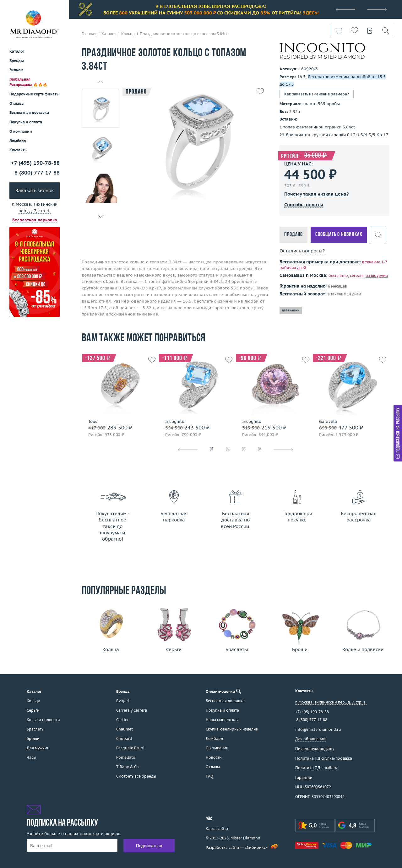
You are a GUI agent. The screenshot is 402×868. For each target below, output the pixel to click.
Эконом (16, 70)
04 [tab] (260, 449)
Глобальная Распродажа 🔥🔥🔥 (28, 82)
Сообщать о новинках (339, 235)
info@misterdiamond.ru (318, 729)
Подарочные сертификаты (35, 94)
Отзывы (17, 103)
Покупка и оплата (26, 122)
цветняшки (291, 310)
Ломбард (18, 141)
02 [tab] (228, 449)
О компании (21, 131)
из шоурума (377, 275)
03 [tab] (244, 449)
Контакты (19, 150)
